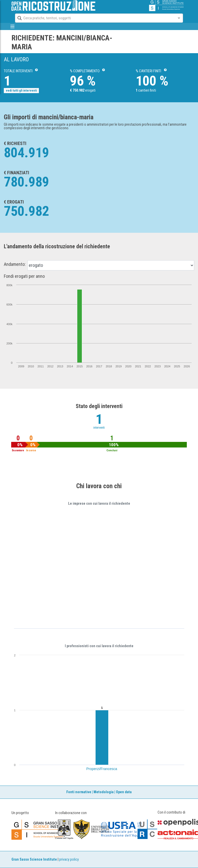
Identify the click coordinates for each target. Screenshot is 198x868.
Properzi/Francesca (102, 769)
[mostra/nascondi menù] (13, 26)
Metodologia (104, 792)
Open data (124, 792)
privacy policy (69, 859)
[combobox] (94, 18)
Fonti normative (79, 792)
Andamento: (15, 264)
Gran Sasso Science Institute (34, 859)
